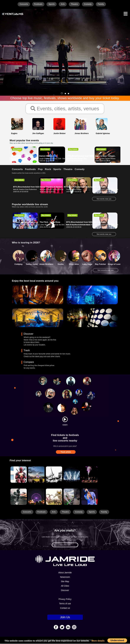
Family (101, 4)
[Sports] (36, 475)
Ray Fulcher (100, 265)
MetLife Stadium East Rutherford (25, 190)
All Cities (65, 586)
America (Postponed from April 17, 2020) (85, 187)
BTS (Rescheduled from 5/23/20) (81, 223)
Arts (63, 4)
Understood (117, 640)
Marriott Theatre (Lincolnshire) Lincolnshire (29, 225)
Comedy (88, 4)
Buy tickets (17, 150)
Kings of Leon (114, 265)
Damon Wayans (46, 156)
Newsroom (65, 578)
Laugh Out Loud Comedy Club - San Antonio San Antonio (60, 159)
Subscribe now (65, 545)
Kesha (61, 265)
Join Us (65, 618)
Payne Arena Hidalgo (74, 190)
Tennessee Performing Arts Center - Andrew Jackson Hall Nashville (35, 159)
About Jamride (65, 573)
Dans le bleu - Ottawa (105, 156)
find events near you (104, 199)
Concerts (24, 4)
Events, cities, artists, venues (65, 109)
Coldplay (19, 265)
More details (98, 641)
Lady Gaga (87, 265)
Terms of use (65, 604)
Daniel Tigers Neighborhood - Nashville (29, 156)
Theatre (74, 4)
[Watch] (65, 420)
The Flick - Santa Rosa (50, 223)
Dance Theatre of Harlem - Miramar (56, 187)
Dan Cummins (99, 187)
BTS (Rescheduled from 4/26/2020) (83, 156)
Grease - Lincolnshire (23, 223)
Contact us (65, 609)
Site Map (65, 582)
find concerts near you (106, 271)
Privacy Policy (65, 600)
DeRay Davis (32, 265)
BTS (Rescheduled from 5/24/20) (28, 187)
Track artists (66, 453)
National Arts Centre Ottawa (105, 159)
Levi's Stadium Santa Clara (77, 159)
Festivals (38, 4)
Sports (52, 4)
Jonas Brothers (46, 265)
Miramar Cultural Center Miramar (52, 190)
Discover (65, 591)
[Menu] (126, 13)
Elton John (74, 265)
